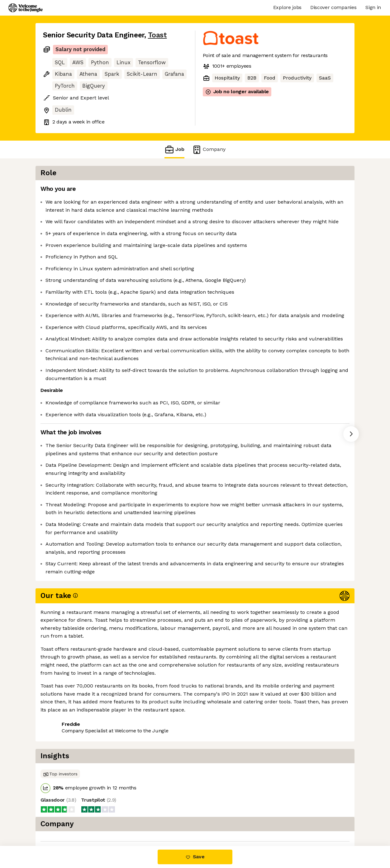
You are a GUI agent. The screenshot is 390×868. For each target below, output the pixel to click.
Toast (157, 35)
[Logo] (26, 8)
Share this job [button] (60, 820)
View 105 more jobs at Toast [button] (121, 820)
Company (209, 149)
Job (174, 149)
